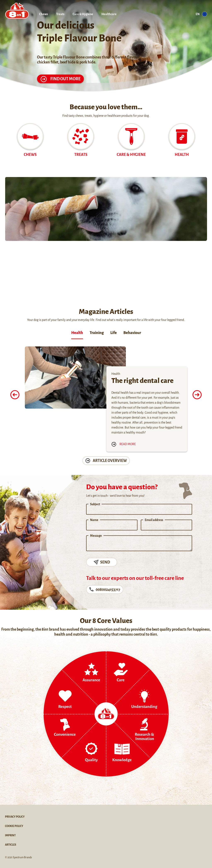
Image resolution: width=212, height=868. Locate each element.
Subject (95, 504)
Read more (124, 444)
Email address (154, 520)
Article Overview (106, 461)
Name (94, 520)
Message (96, 536)
